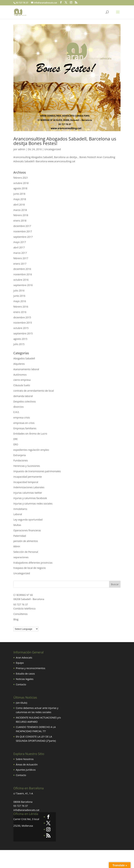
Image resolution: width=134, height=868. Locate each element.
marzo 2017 (20, 253)
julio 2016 (19, 291)
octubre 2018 (21, 183)
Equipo (20, 663)
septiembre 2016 (23, 285)
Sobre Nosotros (25, 759)
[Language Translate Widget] (26, 629)
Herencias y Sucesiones (27, 466)
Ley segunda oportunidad (28, 520)
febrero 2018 (21, 215)
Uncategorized (53, 149)
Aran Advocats (24, 658)
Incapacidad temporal (26, 482)
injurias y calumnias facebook (30, 498)
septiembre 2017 (23, 237)
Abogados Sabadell (24, 358)
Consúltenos (21, 614)
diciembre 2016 (22, 269)
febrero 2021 (21, 178)
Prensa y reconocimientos (31, 668)
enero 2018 (20, 221)
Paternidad (20, 536)
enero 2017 (20, 264)
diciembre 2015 (22, 317)
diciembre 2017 (22, 226)
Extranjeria (20, 455)
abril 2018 (19, 205)
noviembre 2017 (23, 231)
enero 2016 (20, 312)
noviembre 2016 (23, 274)
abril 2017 (19, 247)
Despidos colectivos (25, 401)
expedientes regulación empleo (31, 450)
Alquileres (19, 364)
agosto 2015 (20, 339)
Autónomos (20, 375)
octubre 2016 (21, 280)
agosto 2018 (20, 188)
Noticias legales (25, 679)
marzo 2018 (20, 210)
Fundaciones (21, 460)
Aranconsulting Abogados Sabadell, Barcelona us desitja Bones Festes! (65, 141)
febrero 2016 (21, 307)
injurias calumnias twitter (28, 493)
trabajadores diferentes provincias (33, 563)
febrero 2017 (21, 258)
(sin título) (22, 703)
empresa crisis (22, 418)
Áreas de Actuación (27, 764)
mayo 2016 (20, 301)
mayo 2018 (20, 199)
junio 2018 (19, 194)
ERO (16, 444)
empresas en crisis (24, 423)
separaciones (21, 557)
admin (22, 149)
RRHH (17, 546)
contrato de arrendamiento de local (34, 391)
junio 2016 (19, 296)
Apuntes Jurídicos (26, 770)
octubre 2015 (21, 328)
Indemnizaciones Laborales (29, 487)
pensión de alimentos (26, 541)
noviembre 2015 (23, 323)
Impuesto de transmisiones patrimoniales (37, 471)
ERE (16, 439)
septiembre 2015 (23, 333)
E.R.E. (16, 412)
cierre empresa (22, 380)
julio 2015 (19, 344)
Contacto (21, 684)
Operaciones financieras (27, 530)
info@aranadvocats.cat (26, 810)
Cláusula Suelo (22, 385)
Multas (17, 525)
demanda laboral (23, 396)
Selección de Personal (26, 552)
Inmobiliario (20, 509)
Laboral (18, 514)
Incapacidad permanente (28, 477)
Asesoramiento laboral (26, 369)
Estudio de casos (25, 674)
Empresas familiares (25, 428)
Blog (16, 619)
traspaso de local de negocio (30, 568)
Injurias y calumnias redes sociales (33, 504)
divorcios (19, 407)
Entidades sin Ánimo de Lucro (30, 434)
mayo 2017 (20, 242)
